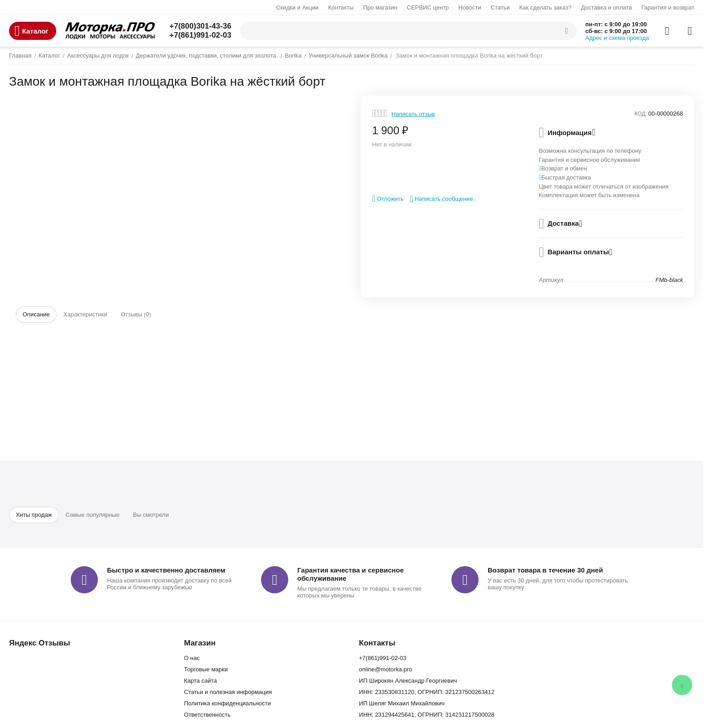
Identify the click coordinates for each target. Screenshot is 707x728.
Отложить (388, 199)
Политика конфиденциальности (228, 703)
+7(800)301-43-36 (201, 26)
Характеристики (85, 314)
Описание (36, 314)
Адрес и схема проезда (617, 38)
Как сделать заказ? (545, 7)
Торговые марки (206, 669)
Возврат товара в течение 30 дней (545, 570)
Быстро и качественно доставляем (166, 570)
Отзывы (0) (136, 314)
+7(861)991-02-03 (201, 35)
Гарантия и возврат (668, 7)
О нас (192, 658)
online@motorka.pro (385, 669)
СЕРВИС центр (428, 7)
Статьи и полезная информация (228, 692)
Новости (470, 7)
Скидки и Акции (297, 7)
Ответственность (207, 715)
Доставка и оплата (606, 7)
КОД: (641, 114)
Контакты (341, 7)
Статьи (500, 7)
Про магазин (380, 7)
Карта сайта (200, 681)
